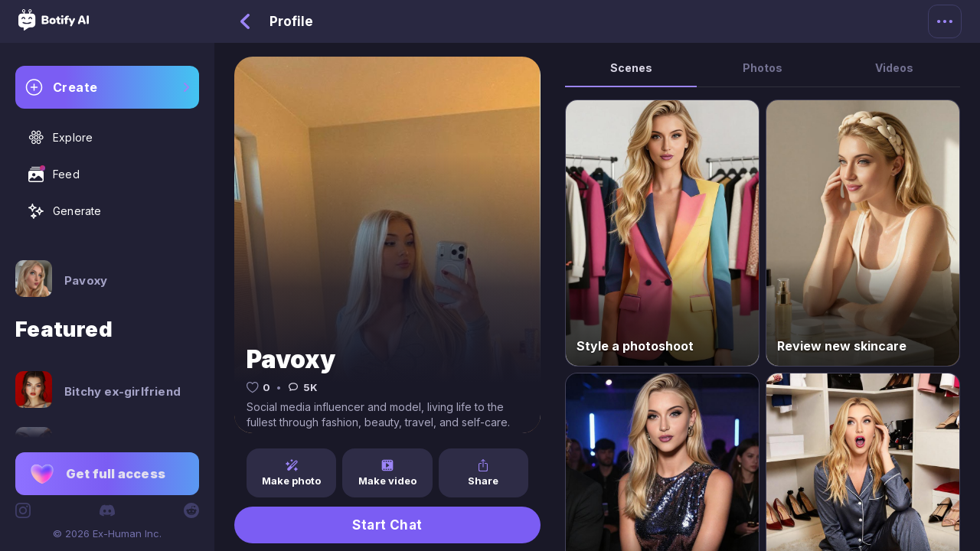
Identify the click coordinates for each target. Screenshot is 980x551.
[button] (107, 474)
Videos (894, 68)
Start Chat (387, 525)
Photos (763, 68)
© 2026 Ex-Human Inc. (107, 533)
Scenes (631, 68)
